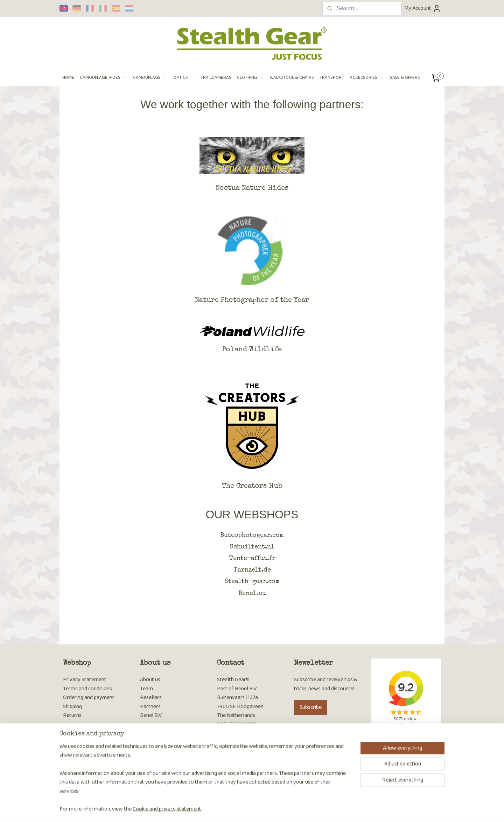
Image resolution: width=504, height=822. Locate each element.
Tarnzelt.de (252, 570)
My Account (423, 8)
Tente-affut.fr (252, 559)
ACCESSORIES (367, 78)
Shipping (72, 707)
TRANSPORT (332, 78)
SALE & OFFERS (405, 78)
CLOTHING (251, 78)
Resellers (151, 697)
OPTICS (184, 78)
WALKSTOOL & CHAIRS (292, 78)
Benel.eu (252, 594)
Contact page (232, 734)
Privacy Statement (85, 680)
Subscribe (311, 707)
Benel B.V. (151, 715)
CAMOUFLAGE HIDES (104, 78)
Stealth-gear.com (252, 582)
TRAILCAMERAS (216, 78)
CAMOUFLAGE (150, 78)
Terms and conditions (87, 689)
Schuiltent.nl (252, 547)
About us (150, 680)
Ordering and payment (89, 697)
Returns (72, 715)
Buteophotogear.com (252, 536)
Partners (150, 707)
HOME (68, 78)
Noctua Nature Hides (252, 188)
